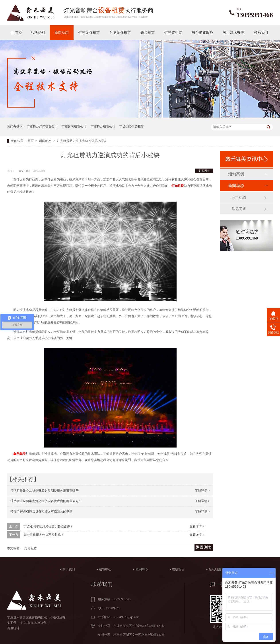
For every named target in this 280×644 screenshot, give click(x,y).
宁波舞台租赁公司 (103, 127)
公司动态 (239, 197)
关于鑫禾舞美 (233, 32)
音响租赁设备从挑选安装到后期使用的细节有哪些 (45, 491)
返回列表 (204, 171)
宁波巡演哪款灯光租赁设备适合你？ (48, 526)
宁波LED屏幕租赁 (132, 127)
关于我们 (69, 569)
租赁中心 (105, 569)
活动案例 (38, 32)
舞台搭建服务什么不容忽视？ (44, 535)
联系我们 (261, 32)
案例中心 (142, 569)
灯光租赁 (31, 548)
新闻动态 (62, 32)
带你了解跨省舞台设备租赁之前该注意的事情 (41, 511)
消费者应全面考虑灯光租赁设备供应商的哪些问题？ (46, 501)
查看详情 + (197, 526)
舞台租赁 (148, 32)
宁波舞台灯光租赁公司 (42, 127)
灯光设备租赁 (89, 32)
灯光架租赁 (173, 32)
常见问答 (239, 209)
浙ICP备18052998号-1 (34, 623)
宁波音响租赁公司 (74, 127)
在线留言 (178, 569)
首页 (19, 32)
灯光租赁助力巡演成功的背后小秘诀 (82, 141)
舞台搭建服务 (202, 32)
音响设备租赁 (120, 32)
